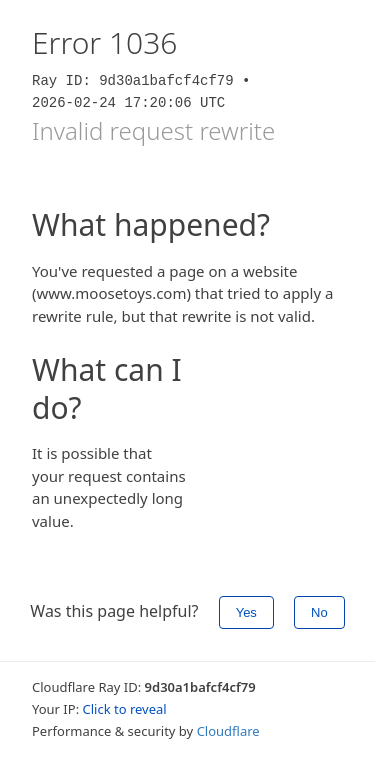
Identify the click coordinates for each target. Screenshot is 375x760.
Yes (246, 612)
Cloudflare (228, 731)
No (319, 612)
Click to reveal (125, 709)
